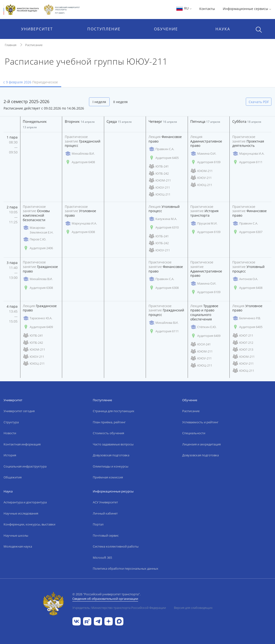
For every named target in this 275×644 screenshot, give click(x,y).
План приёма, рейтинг (109, 422)
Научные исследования (21, 513)
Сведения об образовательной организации (105, 599)
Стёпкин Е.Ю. (203, 327)
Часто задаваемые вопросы (113, 444)
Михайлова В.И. (80, 154)
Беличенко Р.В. (246, 318)
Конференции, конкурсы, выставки (29, 524)
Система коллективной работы (116, 546)
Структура (11, 422)
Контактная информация (22, 444)
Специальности (194, 433)
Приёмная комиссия (108, 477)
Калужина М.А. (163, 219)
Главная (11, 45)
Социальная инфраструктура (25, 466)
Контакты (207, 9)
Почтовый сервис (106, 535)
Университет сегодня (19, 411)
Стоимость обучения (108, 433)
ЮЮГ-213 (243, 350)
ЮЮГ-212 (243, 343)
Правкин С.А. (161, 149)
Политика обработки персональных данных (126, 568)
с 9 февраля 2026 (31, 82)
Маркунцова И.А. (248, 154)
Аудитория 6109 (205, 162)
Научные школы (16, 535)
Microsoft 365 (102, 558)
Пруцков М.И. (204, 223)
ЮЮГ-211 (243, 336)
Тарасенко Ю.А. (37, 318)
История (10, 455)
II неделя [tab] (120, 102)
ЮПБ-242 (159, 174)
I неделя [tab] (99, 102)
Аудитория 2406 (38, 248)
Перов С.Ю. (34, 239)
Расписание (34, 45)
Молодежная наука (18, 546)
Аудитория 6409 (38, 327)
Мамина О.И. (203, 154)
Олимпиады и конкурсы (111, 466)
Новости (10, 433)
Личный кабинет (105, 513)
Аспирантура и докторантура (25, 502)
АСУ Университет (105, 502)
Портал (98, 524)
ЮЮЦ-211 (159, 194)
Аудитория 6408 (80, 162)
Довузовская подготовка (111, 455)
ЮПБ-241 (159, 166)
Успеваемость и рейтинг (200, 422)
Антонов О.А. (245, 279)
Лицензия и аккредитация (201, 444)
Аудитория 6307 (247, 232)
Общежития (13, 477)
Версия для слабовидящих (193, 608)
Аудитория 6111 (247, 162)
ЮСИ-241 (200, 344)
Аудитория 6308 (80, 232)
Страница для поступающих (114, 411)
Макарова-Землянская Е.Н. (38, 230)
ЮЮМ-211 (160, 180)
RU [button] (184, 8)
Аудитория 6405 (164, 158)
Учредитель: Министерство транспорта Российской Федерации (119, 608)
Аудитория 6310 (164, 227)
